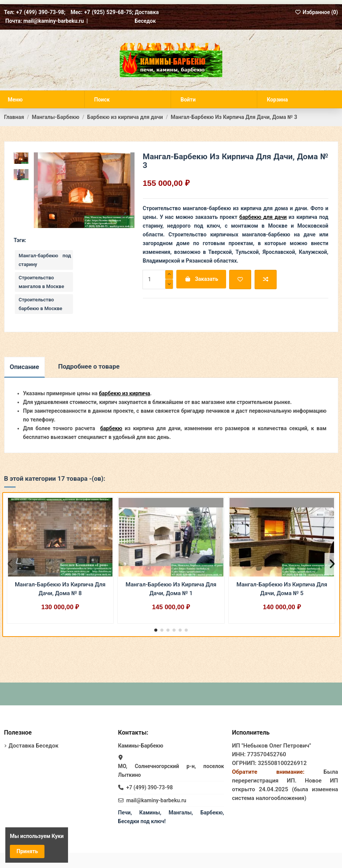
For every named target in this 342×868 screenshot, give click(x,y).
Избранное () (317, 12)
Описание (25, 367)
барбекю (111, 428)
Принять (27, 851)
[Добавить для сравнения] (266, 280)
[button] (156, 630)
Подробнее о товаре (89, 366)
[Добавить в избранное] (240, 280)
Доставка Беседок (34, 746)
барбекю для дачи (263, 217)
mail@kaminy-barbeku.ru (156, 800)
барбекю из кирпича (124, 393)
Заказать (201, 279)
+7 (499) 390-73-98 (150, 787)
